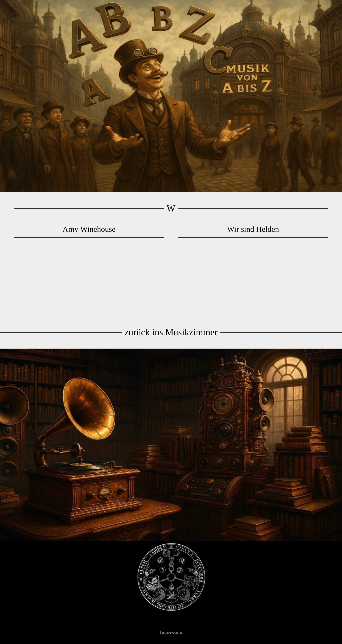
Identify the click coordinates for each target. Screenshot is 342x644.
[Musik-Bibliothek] (171, 445)
